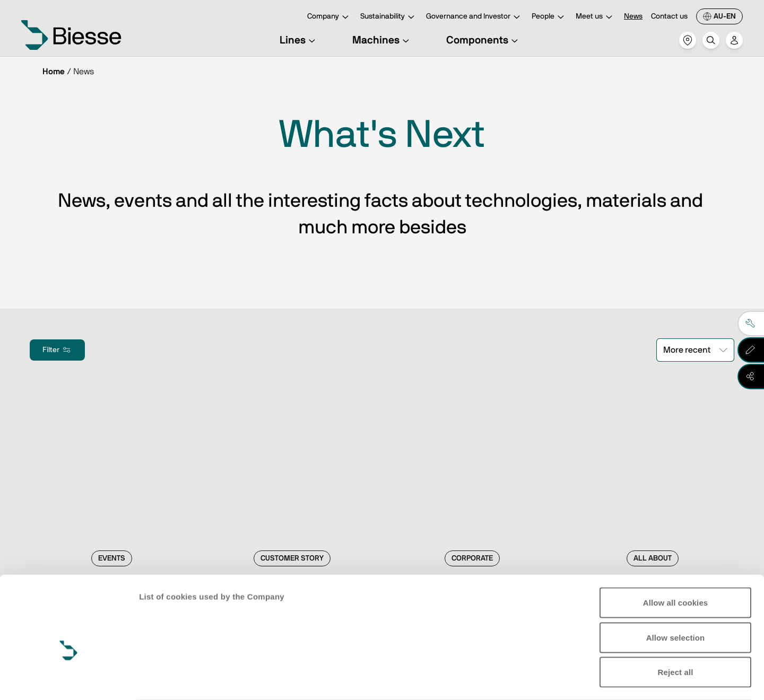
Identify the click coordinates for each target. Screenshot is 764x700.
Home (54, 72)
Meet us (596, 17)
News (633, 16)
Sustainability (389, 17)
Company (329, 17)
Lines (299, 40)
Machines (382, 40)
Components (484, 40)
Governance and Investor (475, 17)
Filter (57, 350)
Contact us (669, 16)
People (549, 17)
